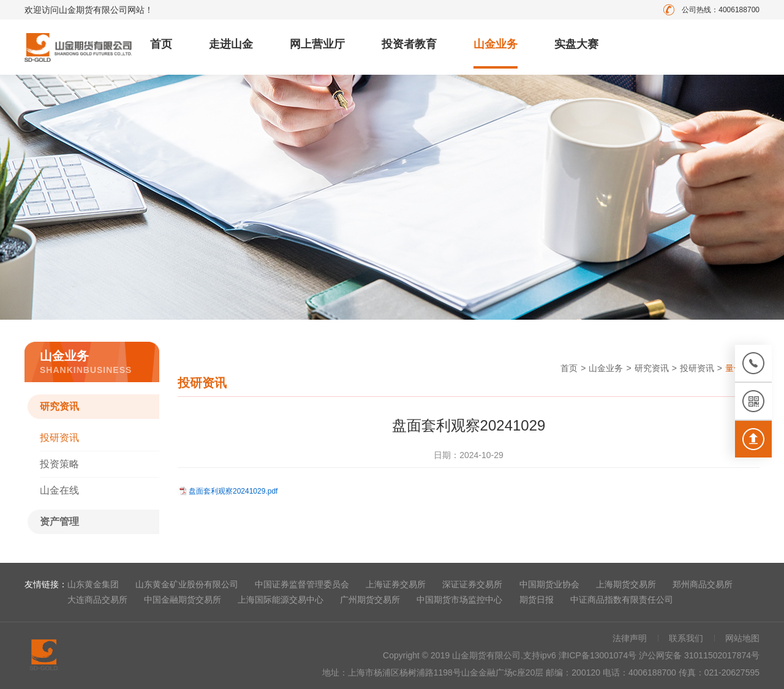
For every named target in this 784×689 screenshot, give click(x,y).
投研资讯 (59, 438)
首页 (161, 44)
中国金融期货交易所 (183, 600)
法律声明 (630, 638)
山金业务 (496, 44)
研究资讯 (59, 406)
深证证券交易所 (472, 584)
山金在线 (59, 490)
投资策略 (59, 464)
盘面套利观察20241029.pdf (233, 491)
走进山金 (231, 44)
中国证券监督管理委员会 (302, 584)
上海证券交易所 (396, 584)
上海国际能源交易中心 (281, 600)
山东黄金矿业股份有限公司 (187, 584)
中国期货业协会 (549, 584)
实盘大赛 (576, 44)
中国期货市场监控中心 (459, 600)
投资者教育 (409, 44)
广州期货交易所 (370, 600)
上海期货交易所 (626, 584)
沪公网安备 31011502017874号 (699, 655)
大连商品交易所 (97, 600)
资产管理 (59, 521)
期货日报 (537, 600)
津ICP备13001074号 (599, 655)
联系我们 (686, 638)
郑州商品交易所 (703, 584)
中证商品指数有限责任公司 (622, 600)
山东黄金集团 (93, 584)
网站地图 (742, 638)
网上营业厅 (317, 44)
